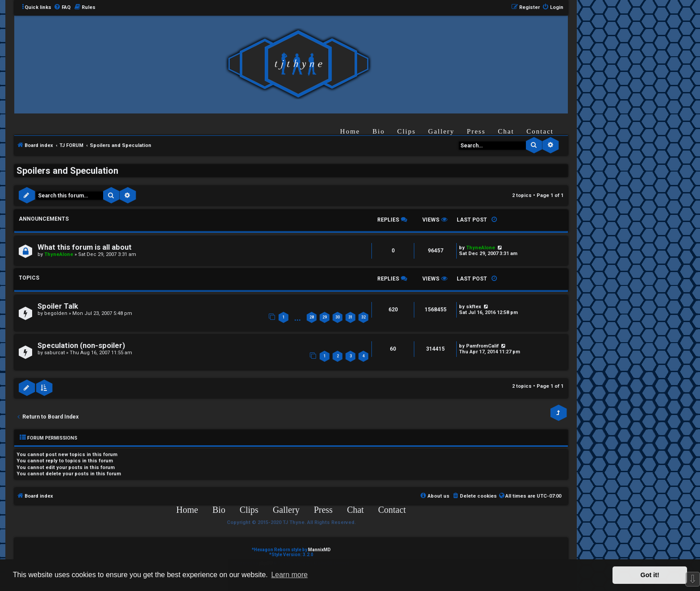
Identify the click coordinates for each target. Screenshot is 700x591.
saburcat (54, 353)
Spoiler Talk (58, 306)
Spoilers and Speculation (67, 171)
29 (325, 317)
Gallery (441, 131)
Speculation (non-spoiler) (81, 346)
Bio (379, 131)
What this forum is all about (85, 247)
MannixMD (319, 550)
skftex (474, 307)
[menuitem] (62, 8)
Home (350, 131)
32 (363, 317)
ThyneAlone (59, 254)
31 (350, 317)
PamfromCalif (482, 346)
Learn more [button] (289, 575)
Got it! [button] (650, 575)
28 (312, 317)
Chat (506, 131)
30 (337, 317)
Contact (540, 131)
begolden (56, 313)
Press (476, 131)
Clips (407, 131)
